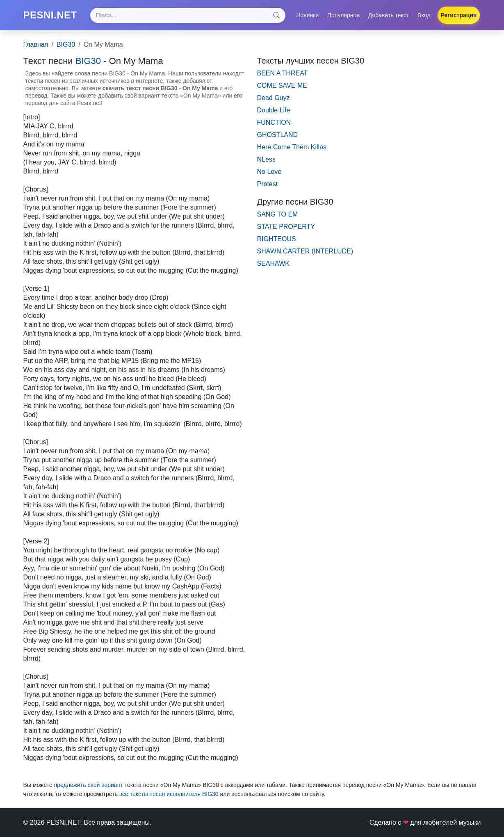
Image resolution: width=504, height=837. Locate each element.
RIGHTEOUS (277, 239)
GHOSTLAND (278, 135)
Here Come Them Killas (292, 147)
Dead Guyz (274, 98)
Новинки (307, 15)
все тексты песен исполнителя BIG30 (169, 794)
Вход (424, 15)
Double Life (274, 110)
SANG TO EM (278, 214)
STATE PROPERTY (286, 227)
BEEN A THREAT (283, 73)
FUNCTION (274, 122)
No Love (269, 172)
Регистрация (459, 15)
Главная (36, 44)
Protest (268, 184)
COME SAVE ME (282, 86)
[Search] (188, 15)
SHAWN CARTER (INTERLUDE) (305, 251)
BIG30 (66, 44)
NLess (266, 159)
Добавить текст (389, 15)
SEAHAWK (273, 263)
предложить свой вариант (89, 785)
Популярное (343, 15)
